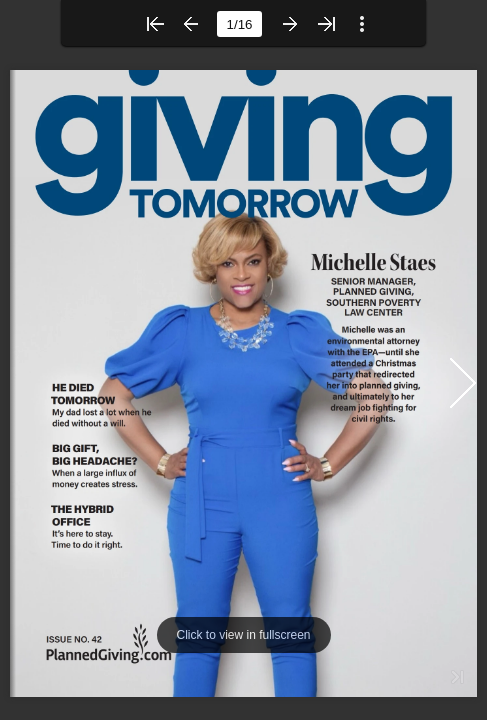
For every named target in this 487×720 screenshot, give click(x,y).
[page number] (239, 24)
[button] (155, 24)
